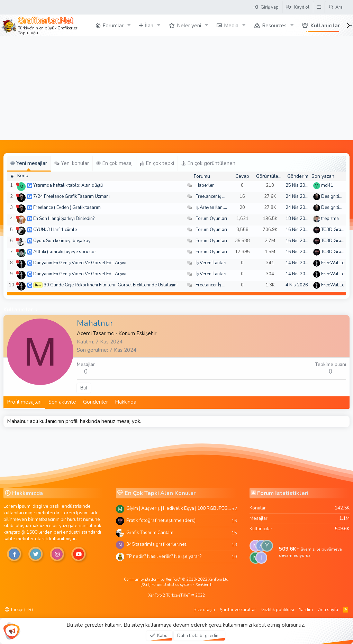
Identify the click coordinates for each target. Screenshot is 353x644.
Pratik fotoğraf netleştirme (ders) (161, 520)
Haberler (205, 185)
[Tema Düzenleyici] (319, 7)
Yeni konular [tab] (72, 163)
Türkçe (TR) (19, 610)
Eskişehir (146, 333)
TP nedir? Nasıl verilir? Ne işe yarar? (164, 556)
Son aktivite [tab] (62, 402)
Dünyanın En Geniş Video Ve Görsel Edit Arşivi (80, 263)
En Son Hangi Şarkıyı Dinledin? (64, 219)
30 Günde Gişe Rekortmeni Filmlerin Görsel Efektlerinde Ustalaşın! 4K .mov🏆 (122, 285)
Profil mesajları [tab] (24, 402)
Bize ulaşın (204, 610)
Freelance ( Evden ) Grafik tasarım (67, 208)
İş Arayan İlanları (212, 208)
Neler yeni (189, 26)
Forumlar (113, 26)
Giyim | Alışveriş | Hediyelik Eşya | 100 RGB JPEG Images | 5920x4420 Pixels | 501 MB (179, 508)
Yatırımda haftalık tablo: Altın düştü (68, 185)
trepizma (330, 219)
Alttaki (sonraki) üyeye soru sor (65, 252)
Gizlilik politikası (278, 610)
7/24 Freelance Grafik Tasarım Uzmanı (71, 196)
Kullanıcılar (325, 26)
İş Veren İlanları (211, 263)
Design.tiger (334, 196)
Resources (274, 26)
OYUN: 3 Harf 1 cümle (55, 230)
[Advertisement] (176, 88)
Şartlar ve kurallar (238, 610)
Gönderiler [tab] (96, 402)
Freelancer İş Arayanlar (219, 196)
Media (231, 26)
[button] (129, 25)
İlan (149, 26)
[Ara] (336, 7)
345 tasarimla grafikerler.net (156, 544)
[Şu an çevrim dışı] (17, 184)
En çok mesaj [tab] (114, 163)
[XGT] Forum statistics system (177, 585)
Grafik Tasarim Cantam (150, 532)
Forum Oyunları (211, 219)
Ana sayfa (328, 610)
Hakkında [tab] (126, 402)
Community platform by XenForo (177, 579)
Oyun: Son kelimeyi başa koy (62, 241)
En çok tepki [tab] (157, 163)
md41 (327, 185)
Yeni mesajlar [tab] (29, 163)
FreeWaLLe (333, 263)
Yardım (306, 610)
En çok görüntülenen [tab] (208, 163)
